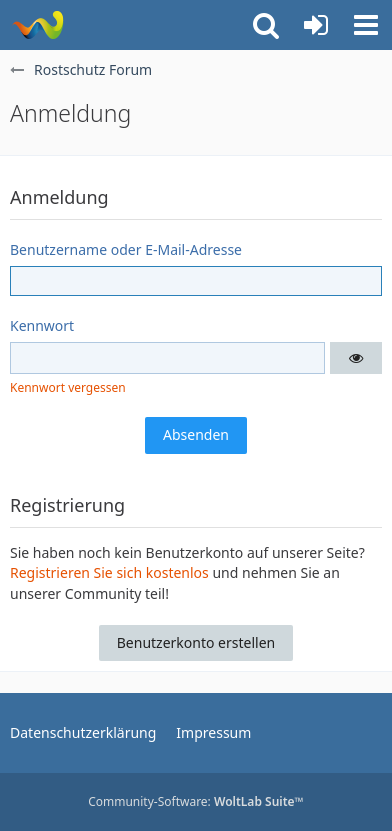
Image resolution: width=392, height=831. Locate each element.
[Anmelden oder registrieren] (316, 25)
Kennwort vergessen (68, 387)
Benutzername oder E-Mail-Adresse (126, 249)
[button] (366, 25)
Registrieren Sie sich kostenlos (109, 572)
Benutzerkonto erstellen (196, 642)
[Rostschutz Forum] (37, 25)
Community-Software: (196, 801)
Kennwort (42, 325)
